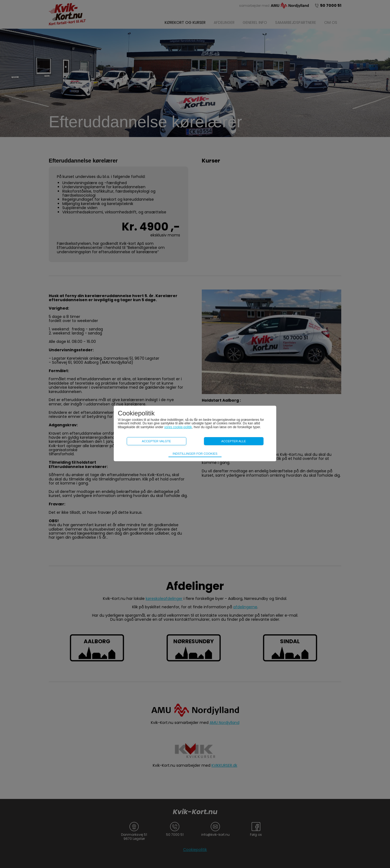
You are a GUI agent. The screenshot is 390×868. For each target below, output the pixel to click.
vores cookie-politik (178, 427)
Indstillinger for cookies (195, 454)
